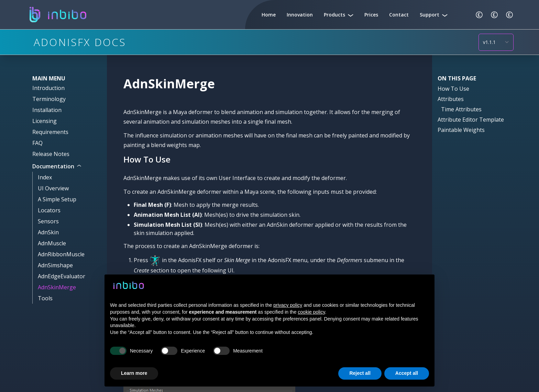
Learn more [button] (134, 373)
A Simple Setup (57, 199)
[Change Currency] (479, 15)
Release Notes (51, 154)
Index (45, 177)
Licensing (45, 121)
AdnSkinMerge (57, 287)
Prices (371, 15)
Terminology (49, 99)
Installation (47, 110)
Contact (399, 15)
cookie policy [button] (311, 312)
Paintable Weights (461, 130)
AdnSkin (48, 232)
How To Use (453, 89)
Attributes (451, 99)
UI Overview (53, 188)
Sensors (48, 221)
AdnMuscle (52, 243)
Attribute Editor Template (471, 120)
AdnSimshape (55, 265)
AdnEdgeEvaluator (62, 276)
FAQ (37, 143)
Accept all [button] (407, 373)
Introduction (48, 88)
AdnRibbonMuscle (61, 254)
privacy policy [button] (288, 305)
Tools (45, 298)
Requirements (50, 132)
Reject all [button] (360, 373)
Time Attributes (461, 109)
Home (269, 15)
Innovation (300, 15)
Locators (49, 210)
